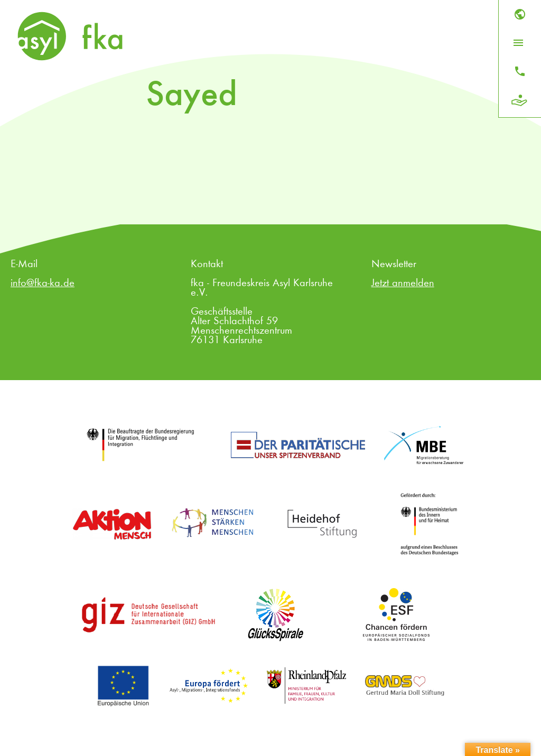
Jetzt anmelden (403, 283)
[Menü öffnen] (518, 43)
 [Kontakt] (520, 71)
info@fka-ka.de (43, 283)
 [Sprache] (520, 14)
